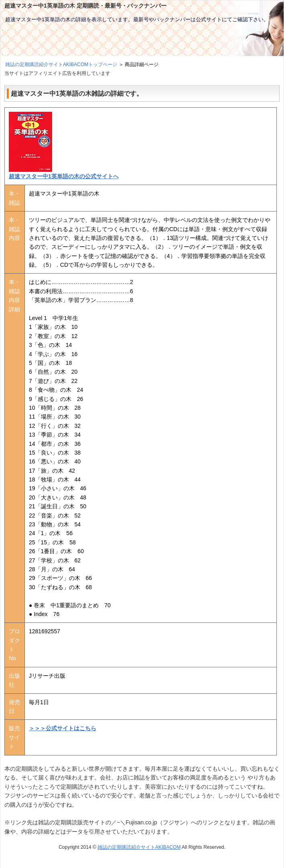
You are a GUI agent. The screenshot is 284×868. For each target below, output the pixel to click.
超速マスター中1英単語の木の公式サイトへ (64, 176)
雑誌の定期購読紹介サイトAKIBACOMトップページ (61, 64)
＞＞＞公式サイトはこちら (63, 728)
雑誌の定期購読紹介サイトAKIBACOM (139, 847)
